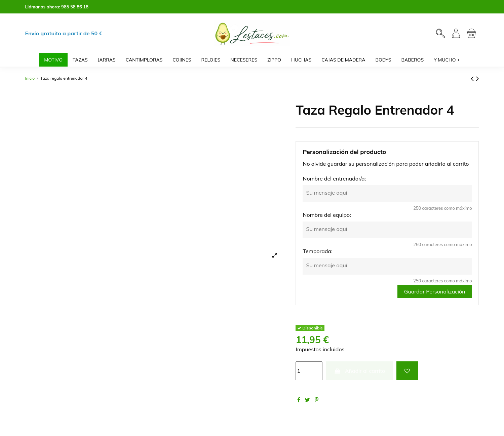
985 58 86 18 (75, 7)
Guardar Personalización (435, 291)
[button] (447, 60)
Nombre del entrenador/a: (334, 179)
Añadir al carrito (359, 371)
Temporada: (317, 251)
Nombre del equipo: (327, 215)
